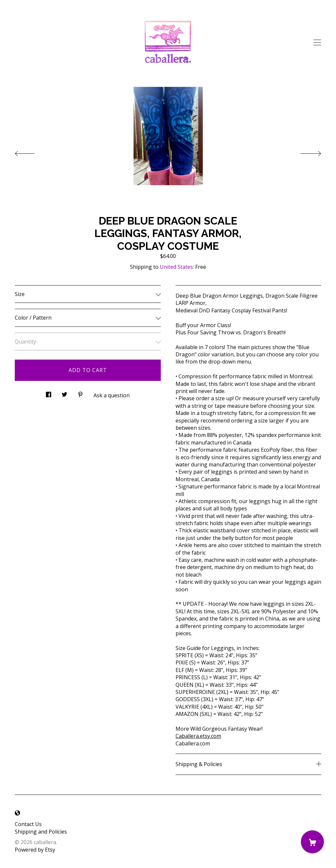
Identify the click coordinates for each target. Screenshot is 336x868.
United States (176, 267)
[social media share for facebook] (49, 393)
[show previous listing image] (31, 152)
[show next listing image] (305, 152)
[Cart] (312, 842)
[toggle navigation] (317, 43)
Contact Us (28, 824)
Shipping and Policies (41, 832)
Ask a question (112, 395)
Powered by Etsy (35, 850)
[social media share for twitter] (64, 393)
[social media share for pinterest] (80, 393)
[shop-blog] (17, 813)
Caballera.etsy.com (198, 736)
